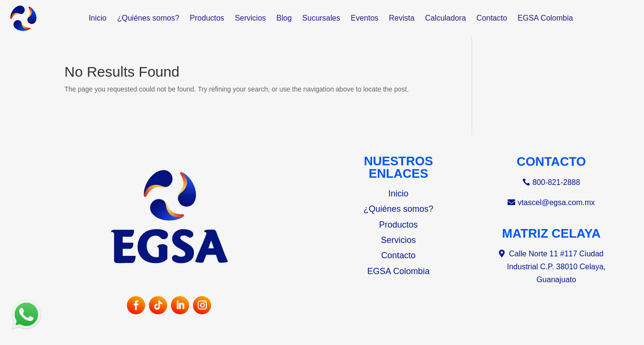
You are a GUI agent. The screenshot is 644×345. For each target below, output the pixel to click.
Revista (401, 18)
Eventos (364, 18)
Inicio (97, 18)
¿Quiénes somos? (148, 18)
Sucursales (321, 18)
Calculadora (446, 18)
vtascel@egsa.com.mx (556, 202)
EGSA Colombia (545, 18)
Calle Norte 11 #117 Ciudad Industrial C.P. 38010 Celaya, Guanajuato (556, 267)
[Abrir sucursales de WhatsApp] (26, 329)
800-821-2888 (556, 182)
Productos (207, 18)
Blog (284, 18)
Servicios (250, 18)
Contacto (492, 18)
